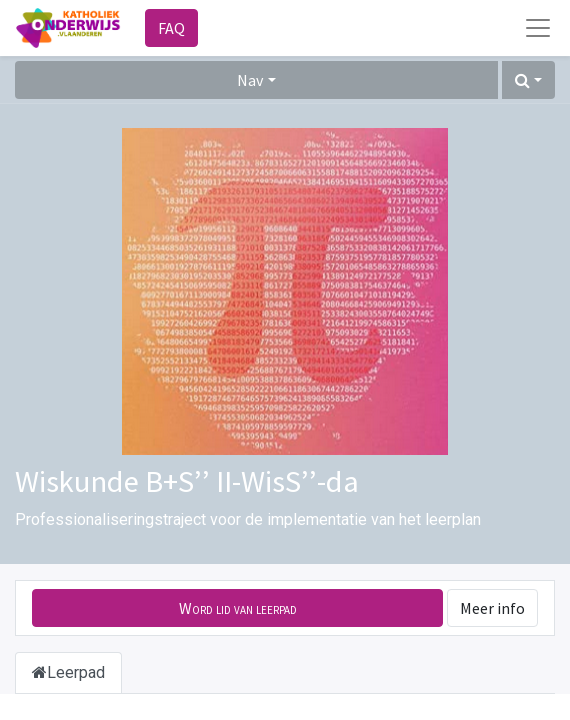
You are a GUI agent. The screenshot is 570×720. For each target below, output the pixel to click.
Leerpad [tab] (68, 672)
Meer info (492, 608)
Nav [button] (250, 80)
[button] (528, 80)
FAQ (171, 28)
